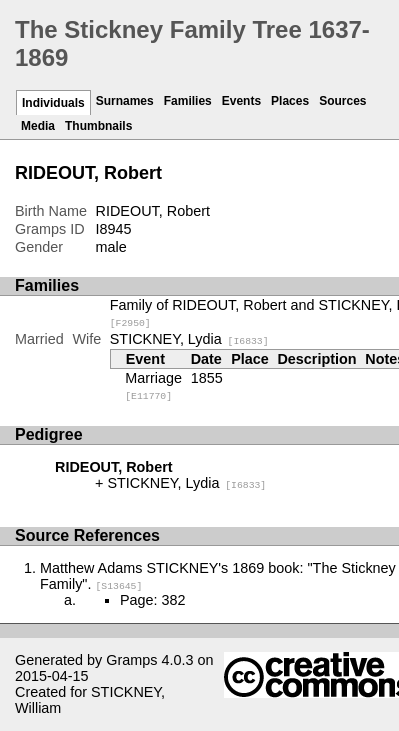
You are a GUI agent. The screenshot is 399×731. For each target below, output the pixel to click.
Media (38, 126)
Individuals (53, 103)
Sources (342, 101)
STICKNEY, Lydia (189, 339)
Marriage (153, 386)
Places (290, 101)
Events (241, 101)
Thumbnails (98, 126)
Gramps (131, 660)
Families (188, 101)
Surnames (125, 101)
